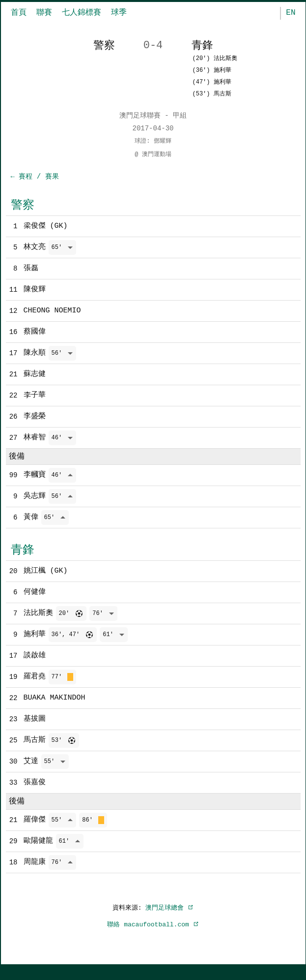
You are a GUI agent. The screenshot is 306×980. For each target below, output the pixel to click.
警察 (23, 205)
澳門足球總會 (169, 921)
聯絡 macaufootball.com (153, 938)
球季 (119, 13)
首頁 (19, 13)
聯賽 (44, 13)
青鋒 (23, 556)
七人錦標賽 (82, 13)
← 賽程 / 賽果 (35, 177)
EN (291, 13)
